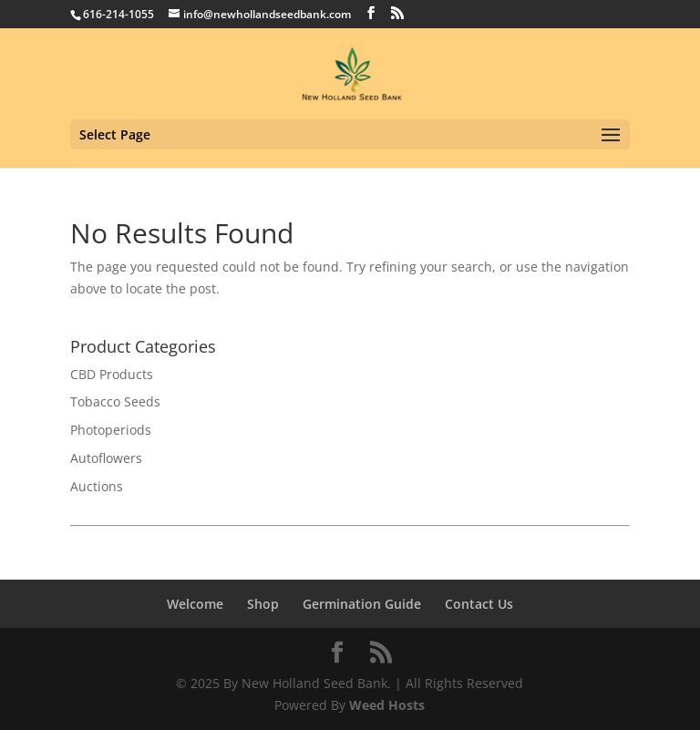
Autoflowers (106, 458)
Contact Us (479, 604)
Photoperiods (111, 430)
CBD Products (112, 374)
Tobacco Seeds (115, 401)
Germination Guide (362, 604)
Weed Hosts (387, 705)
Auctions (97, 486)
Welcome (195, 604)
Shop (263, 604)
